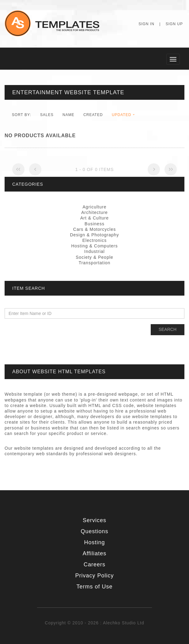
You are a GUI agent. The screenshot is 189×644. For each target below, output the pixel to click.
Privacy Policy (94, 576)
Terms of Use (94, 587)
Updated (121, 115)
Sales (47, 115)
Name (68, 115)
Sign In (146, 24)
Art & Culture (95, 218)
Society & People (95, 257)
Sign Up (174, 24)
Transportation (95, 263)
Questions (94, 531)
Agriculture (95, 207)
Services (95, 520)
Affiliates (95, 553)
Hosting (94, 542)
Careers (95, 564)
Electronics (95, 240)
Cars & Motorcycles (95, 229)
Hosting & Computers (94, 246)
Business (95, 224)
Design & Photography (94, 235)
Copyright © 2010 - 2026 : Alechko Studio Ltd (94, 623)
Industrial (95, 251)
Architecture (95, 212)
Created (93, 115)
